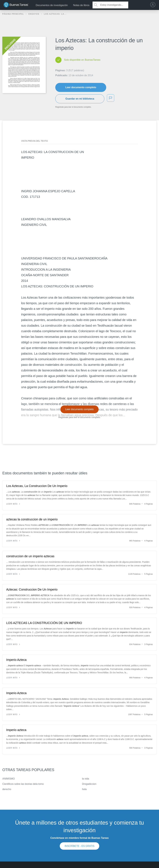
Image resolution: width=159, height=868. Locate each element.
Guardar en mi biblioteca (80, 99)
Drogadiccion (89, 784)
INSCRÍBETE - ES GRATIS (79, 846)
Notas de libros (81, 5)
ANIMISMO (9, 779)
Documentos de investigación (52, 5)
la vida (86, 779)
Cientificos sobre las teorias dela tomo (23, 784)
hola (84, 789)
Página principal (14, 14)
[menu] (154, 5)
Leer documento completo (81, 87)
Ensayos (34, 14)
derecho (7, 789)
